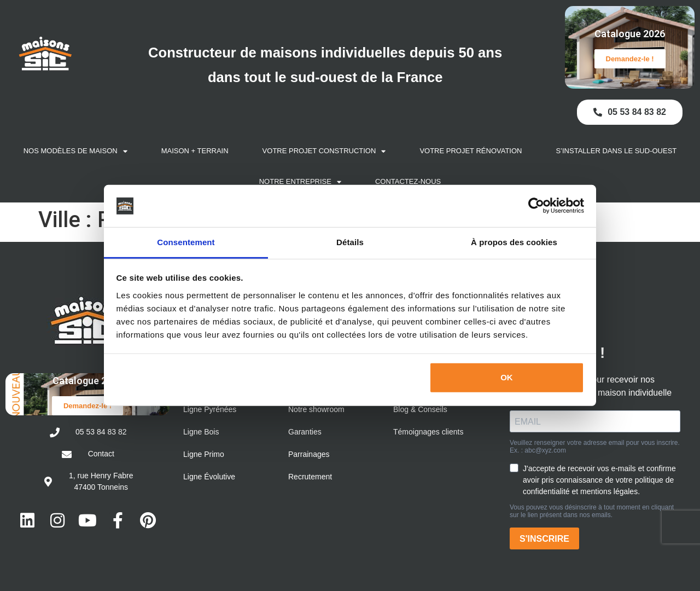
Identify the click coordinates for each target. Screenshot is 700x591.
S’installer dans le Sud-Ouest (616, 151)
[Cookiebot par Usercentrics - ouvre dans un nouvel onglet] (536, 206)
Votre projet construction (324, 151)
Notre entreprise (300, 182)
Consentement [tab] (186, 242)
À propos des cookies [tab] (514, 242)
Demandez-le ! (630, 59)
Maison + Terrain (195, 151)
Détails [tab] (350, 242)
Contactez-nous (408, 181)
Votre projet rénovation (471, 151)
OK (507, 377)
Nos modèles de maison (75, 151)
